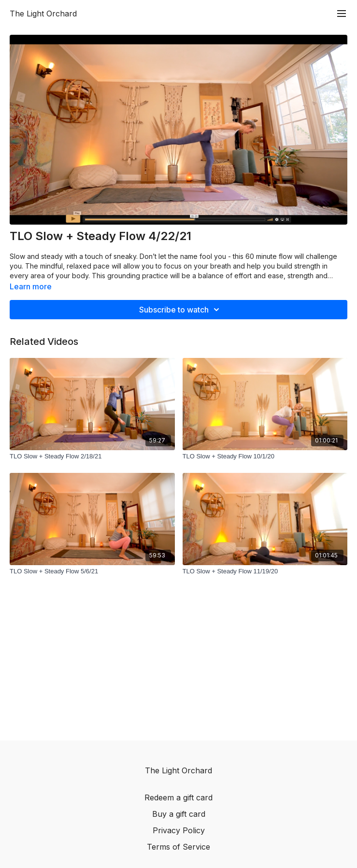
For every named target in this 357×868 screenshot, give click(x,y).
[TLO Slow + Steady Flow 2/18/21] (92, 456)
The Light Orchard (43, 14)
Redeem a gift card (178, 797)
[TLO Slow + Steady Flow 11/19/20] (265, 571)
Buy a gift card (179, 814)
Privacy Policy (179, 830)
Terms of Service (178, 847)
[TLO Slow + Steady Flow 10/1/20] (265, 456)
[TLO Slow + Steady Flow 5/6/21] (92, 571)
